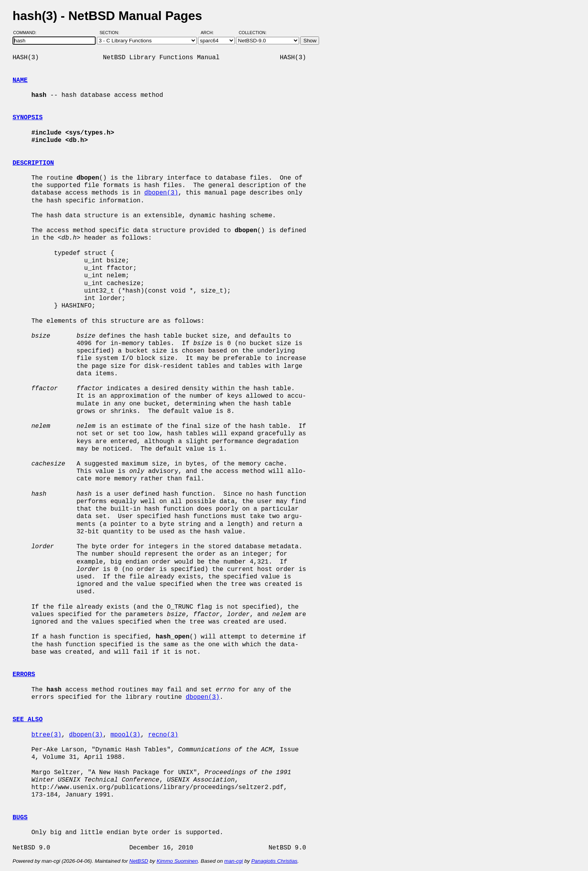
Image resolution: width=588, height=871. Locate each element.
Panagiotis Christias (274, 861)
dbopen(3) (161, 193)
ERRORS (24, 675)
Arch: (211, 33)
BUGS (20, 818)
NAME (20, 80)
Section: (111, 33)
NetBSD (139, 861)
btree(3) (46, 735)
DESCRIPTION (33, 163)
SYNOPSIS (28, 118)
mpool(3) (126, 735)
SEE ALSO (28, 720)
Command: (27, 33)
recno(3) (163, 735)
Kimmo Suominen (177, 861)
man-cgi (233, 861)
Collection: (253, 33)
